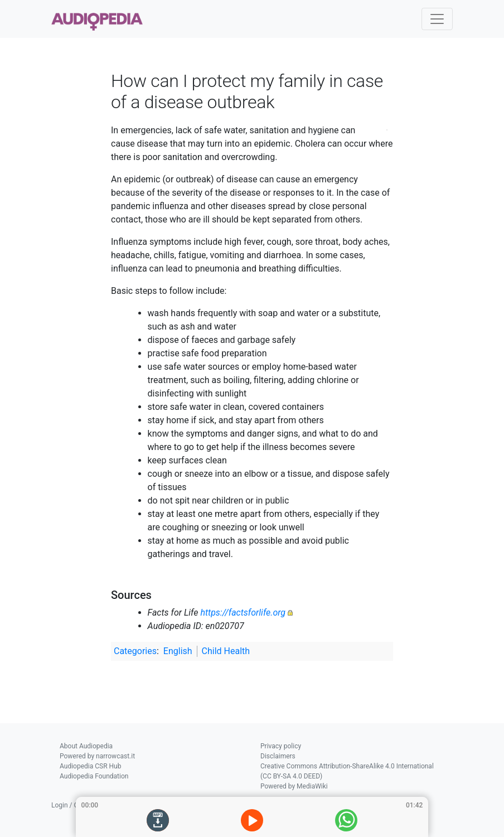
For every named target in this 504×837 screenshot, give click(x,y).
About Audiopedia (86, 746)
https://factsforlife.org (243, 613)
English (178, 651)
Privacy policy (281, 746)
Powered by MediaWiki (294, 786)
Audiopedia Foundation (94, 776)
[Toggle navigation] (437, 19)
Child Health (226, 651)
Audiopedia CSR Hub (90, 766)
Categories (135, 651)
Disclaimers (278, 756)
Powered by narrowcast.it (97, 756)
